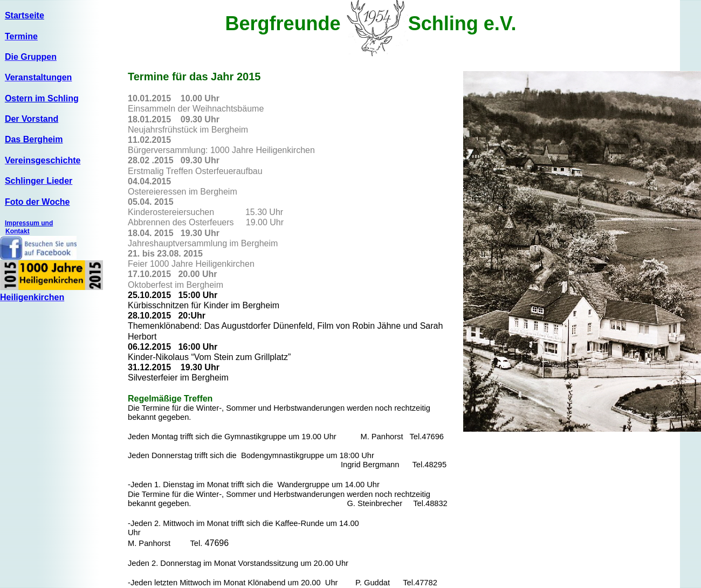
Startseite (25, 15)
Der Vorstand (32, 119)
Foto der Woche (37, 202)
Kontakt (18, 231)
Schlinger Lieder (39, 181)
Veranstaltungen (38, 77)
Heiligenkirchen (32, 297)
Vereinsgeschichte (43, 160)
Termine (21, 36)
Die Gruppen (31, 57)
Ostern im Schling (42, 98)
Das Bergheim (34, 139)
